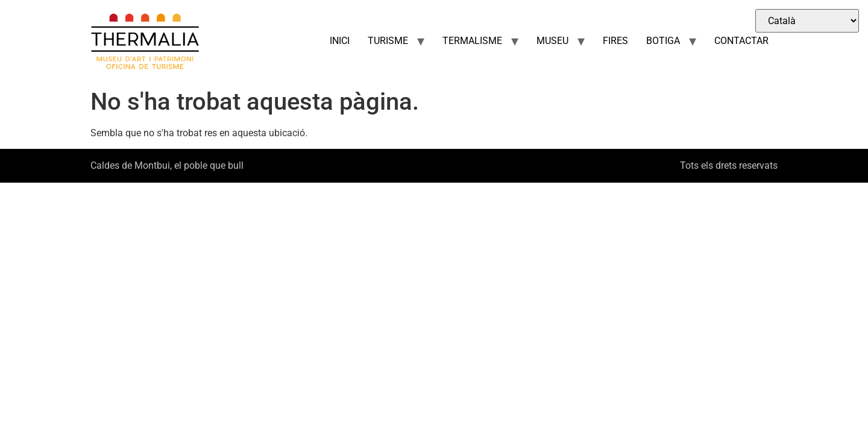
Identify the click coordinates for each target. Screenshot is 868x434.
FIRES (615, 41)
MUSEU (552, 41)
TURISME (388, 41)
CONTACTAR (741, 41)
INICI (340, 41)
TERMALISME (472, 41)
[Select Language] (807, 21)
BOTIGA (663, 41)
